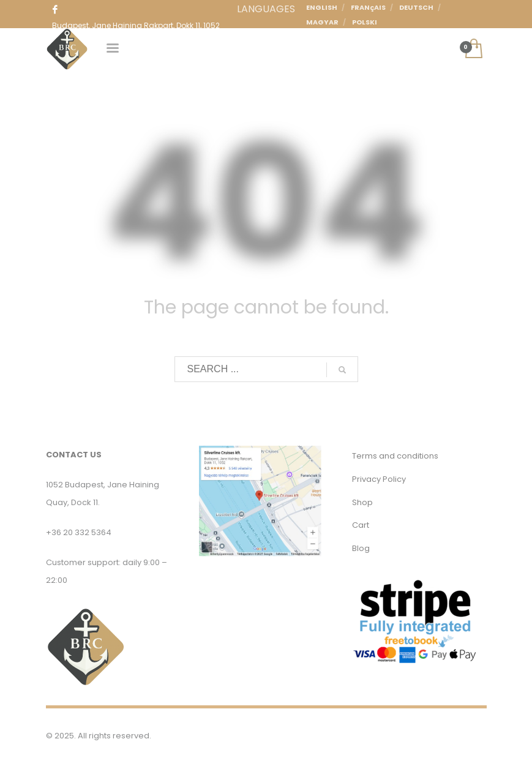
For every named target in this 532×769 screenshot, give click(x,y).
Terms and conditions (395, 456)
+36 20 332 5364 (79, 532)
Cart (361, 525)
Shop (362, 502)
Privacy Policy (379, 479)
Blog (361, 548)
